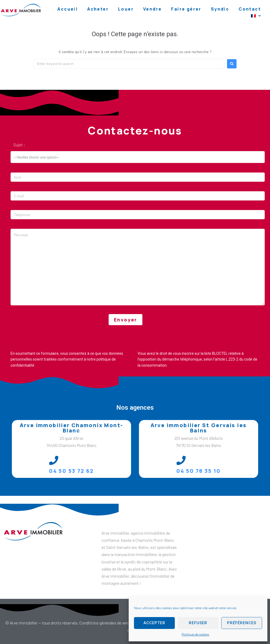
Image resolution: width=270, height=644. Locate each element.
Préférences (242, 623)
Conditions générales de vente (106, 623)
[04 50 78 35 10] (181, 460)
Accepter (154, 623)
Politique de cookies (196, 634)
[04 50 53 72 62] (54, 460)
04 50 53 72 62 (71, 471)
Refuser (198, 623)
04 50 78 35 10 (199, 471)
